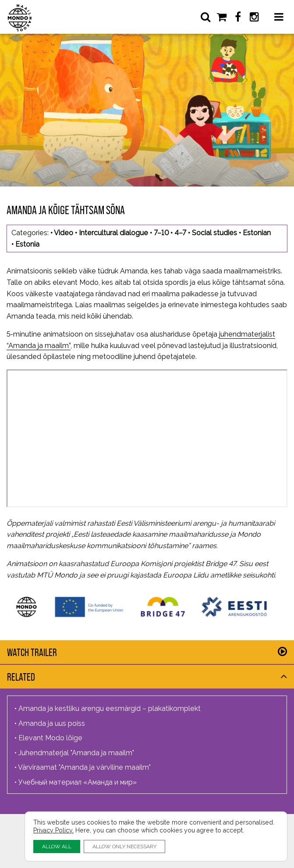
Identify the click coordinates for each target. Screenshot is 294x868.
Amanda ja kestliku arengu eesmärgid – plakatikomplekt (110, 708)
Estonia (27, 244)
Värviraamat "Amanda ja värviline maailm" (84, 767)
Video (64, 233)
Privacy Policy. (53, 830)
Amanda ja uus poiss (52, 723)
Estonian (257, 233)
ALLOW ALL (57, 846)
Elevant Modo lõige (50, 738)
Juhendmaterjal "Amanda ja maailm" (76, 753)
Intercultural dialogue (113, 233)
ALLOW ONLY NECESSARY (124, 846)
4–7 (180, 233)
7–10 (161, 233)
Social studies (214, 233)
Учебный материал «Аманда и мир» (78, 782)
